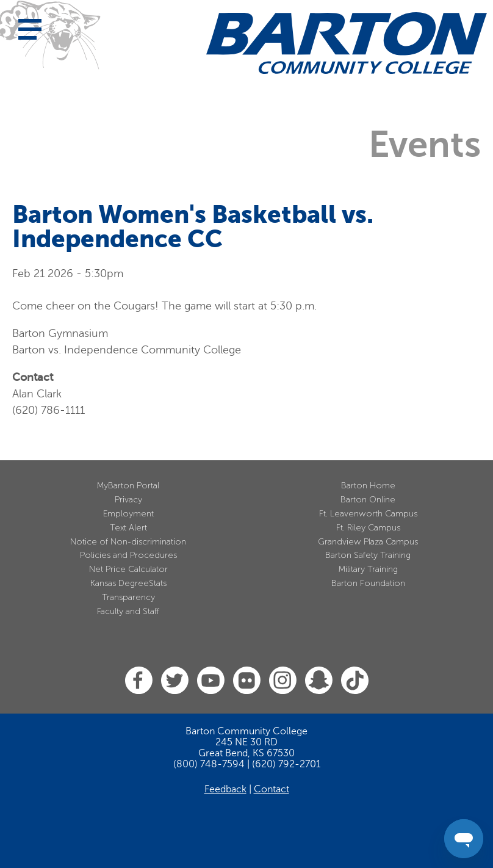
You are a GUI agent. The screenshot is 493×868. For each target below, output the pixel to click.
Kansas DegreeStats (128, 583)
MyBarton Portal (128, 486)
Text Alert (128, 528)
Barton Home (368, 486)
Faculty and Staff (128, 611)
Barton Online (368, 500)
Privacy (128, 500)
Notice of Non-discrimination (128, 542)
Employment (128, 514)
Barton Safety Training (368, 555)
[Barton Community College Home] (347, 43)
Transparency (128, 597)
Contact (272, 789)
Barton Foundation (368, 583)
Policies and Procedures (128, 555)
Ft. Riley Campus (368, 528)
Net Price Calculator (128, 569)
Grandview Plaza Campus (368, 542)
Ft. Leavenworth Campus (368, 514)
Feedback (225, 789)
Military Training (368, 569)
